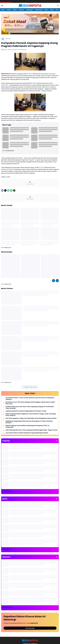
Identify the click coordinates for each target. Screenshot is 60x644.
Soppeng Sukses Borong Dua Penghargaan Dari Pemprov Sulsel (26, 411)
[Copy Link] (14, 190)
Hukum (15, 10)
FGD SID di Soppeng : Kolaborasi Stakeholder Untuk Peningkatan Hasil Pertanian (31, 418)
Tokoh (52, 10)
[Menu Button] (2, 6)
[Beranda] (3, 39)
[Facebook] (2, 190)
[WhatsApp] (11, 190)
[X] (5, 190)
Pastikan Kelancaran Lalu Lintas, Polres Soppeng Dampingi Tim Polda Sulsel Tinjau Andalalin (30, 407)
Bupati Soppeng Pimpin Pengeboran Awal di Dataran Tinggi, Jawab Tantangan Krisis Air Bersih (31, 415)
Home (3, 10)
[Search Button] (58, 6)
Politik (9, 10)
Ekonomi (21, 10)
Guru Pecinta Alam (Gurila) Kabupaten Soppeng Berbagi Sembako (27, 433)
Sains (46, 10)
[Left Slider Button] (54, 281)
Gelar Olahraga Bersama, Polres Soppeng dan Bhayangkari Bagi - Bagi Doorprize (32, 430)
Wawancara (39, 10)
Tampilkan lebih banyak (30, 387)
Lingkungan (30, 10)
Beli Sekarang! (30, 628)
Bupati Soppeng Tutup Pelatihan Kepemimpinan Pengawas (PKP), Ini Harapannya (27, 426)
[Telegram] (8, 190)
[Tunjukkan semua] (57, 441)
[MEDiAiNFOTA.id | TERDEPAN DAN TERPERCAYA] (30, 640)
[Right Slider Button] (58, 10)
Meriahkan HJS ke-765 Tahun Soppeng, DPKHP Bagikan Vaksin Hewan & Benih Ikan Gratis (30, 403)
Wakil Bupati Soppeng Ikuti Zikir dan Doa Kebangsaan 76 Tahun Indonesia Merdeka (29, 422)
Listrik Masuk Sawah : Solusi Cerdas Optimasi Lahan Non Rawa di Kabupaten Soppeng (30, 399)
